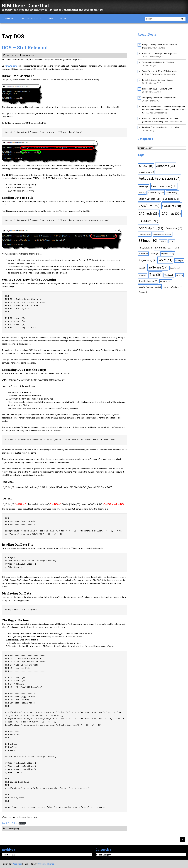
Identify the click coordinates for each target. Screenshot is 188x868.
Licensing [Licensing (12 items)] (163, 248)
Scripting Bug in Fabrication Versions (158, 62)
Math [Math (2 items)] (177, 248)
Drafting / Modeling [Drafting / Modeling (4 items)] (163, 234)
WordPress (17, 864)
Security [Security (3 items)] (179, 260)
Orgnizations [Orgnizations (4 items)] (168, 254)
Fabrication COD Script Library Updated (159, 53)
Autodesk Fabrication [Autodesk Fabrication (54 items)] (160, 178)
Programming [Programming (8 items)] (147, 260)
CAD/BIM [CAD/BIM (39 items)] (149, 206)
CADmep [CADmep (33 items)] (171, 213)
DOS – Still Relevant (27, 47)
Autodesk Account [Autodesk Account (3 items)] (146, 172)
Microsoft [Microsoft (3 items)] (143, 254)
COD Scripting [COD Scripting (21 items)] (151, 228)
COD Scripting (13, 828)
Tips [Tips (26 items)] (155, 275)
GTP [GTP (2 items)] (172, 241)
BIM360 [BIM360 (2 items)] (142, 193)
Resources (10, 19)
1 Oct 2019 (10, 55)
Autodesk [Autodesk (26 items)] (166, 166)
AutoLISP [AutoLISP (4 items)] (144, 187)
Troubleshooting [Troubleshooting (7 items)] (148, 281)
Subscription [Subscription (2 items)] (175, 268)
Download (22, 823)
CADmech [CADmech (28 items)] (149, 213)
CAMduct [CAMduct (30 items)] (148, 221)
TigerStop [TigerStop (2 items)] (143, 275)
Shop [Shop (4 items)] (142, 268)
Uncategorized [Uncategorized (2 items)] (166, 281)
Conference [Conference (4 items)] (145, 234)
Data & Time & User (9, 823)
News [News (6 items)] (155, 253)
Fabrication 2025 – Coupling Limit (157, 89)
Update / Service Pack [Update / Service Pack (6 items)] (150, 287)
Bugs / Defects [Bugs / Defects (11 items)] (149, 199)
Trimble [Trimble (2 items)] (180, 275)
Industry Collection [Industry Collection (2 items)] (145, 248)
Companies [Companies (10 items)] (174, 228)
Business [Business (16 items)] (171, 199)
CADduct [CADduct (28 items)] (172, 206)
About (63, 19)
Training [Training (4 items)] (169, 275)
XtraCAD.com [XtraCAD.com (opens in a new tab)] (11, 66)
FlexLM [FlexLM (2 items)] (163, 241)
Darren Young (27, 55)
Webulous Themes (46, 864)
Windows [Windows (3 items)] (143, 292)
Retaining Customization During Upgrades (160, 127)
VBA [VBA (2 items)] (166, 287)
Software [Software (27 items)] (158, 267)
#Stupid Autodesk (32, 19)
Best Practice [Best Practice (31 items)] (164, 186)
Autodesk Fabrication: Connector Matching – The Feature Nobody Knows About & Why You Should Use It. (164, 110)
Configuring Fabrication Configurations (159, 98)
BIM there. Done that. (28, 5)
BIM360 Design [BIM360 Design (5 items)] (156, 193)
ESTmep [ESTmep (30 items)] (148, 240)
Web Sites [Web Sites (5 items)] (177, 287)
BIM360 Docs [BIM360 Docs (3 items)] (172, 193)
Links (50, 19)
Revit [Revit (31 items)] (165, 260)
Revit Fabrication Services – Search (158, 80)
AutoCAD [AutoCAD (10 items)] (146, 166)
